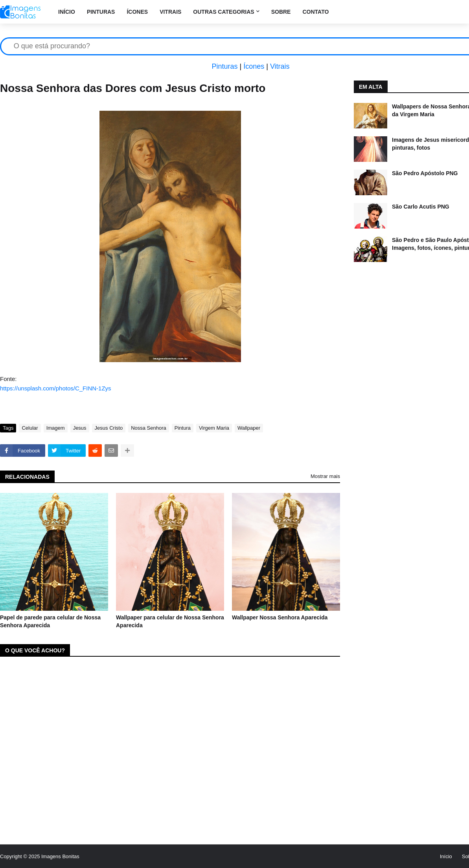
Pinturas (224, 66)
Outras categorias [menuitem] (223, 12)
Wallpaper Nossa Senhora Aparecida (280, 617)
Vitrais (280, 66)
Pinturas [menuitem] (101, 12)
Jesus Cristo (109, 428)
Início (446, 856)
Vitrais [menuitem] (170, 12)
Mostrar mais (325, 476)
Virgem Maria (214, 428)
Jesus (80, 428)
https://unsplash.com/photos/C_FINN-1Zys (56, 388)
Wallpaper (249, 428)
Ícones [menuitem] (137, 12)
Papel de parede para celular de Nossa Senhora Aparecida (50, 621)
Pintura (183, 428)
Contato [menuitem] (315, 12)
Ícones (254, 66)
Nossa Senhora (149, 428)
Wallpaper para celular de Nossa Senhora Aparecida (170, 621)
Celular (30, 428)
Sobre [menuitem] (281, 12)
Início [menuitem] (67, 12)
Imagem (56, 428)
